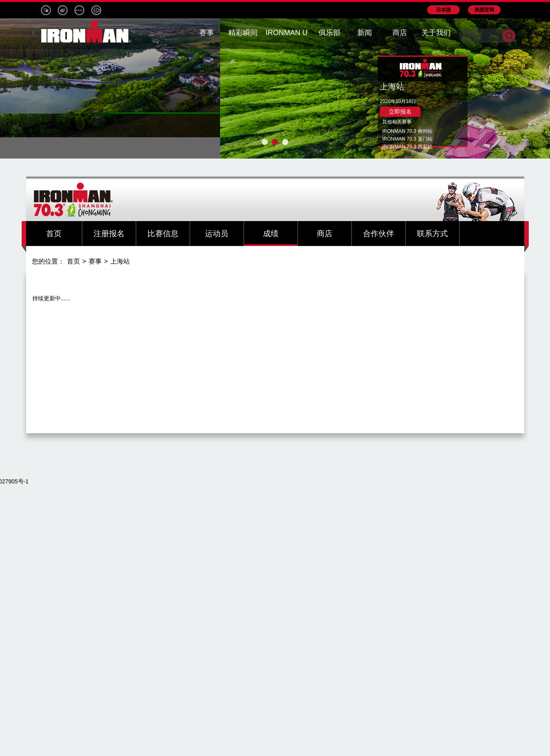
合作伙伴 (379, 234)
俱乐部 (330, 33)
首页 (54, 234)
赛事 (95, 261)
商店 (325, 234)
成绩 (271, 234)
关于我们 (436, 33)
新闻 (365, 33)
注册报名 (109, 234)
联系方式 (432, 234)
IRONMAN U (287, 33)
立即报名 (400, 112)
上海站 (120, 261)
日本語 (443, 10)
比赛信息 (163, 234)
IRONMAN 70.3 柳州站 (407, 131)
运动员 (217, 234)
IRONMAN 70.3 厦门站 (407, 139)
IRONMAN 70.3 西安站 (407, 147)
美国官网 (484, 10)
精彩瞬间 (243, 33)
